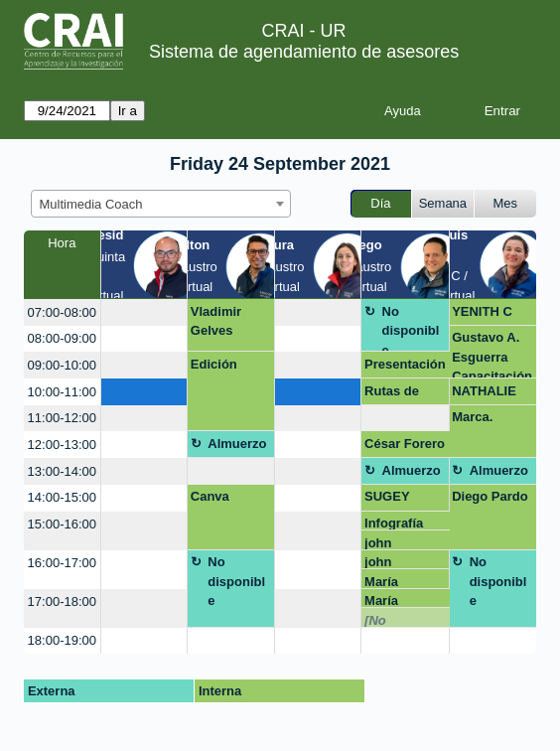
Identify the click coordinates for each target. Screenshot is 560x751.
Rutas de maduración (401, 394)
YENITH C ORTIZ (482, 315)
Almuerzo (237, 444)
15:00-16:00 (62, 524)
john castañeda (396, 543)
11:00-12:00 (62, 418)
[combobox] (161, 204)
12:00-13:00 (62, 445)
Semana (443, 203)
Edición (214, 364)
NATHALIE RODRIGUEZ (490, 394)
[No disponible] (399, 620)
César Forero (405, 444)
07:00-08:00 (62, 312)
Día (380, 203)
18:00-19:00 (62, 640)
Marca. (472, 417)
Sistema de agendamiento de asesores (304, 52)
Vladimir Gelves (216, 321)
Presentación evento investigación (405, 368)
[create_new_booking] (144, 312)
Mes (506, 203)
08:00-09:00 (62, 338)
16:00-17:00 (62, 563)
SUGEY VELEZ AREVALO (396, 500)
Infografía (394, 523)
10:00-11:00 (62, 392)
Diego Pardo (490, 496)
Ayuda (403, 111)
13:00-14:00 (62, 471)
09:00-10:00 (62, 365)
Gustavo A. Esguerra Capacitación (492, 354)
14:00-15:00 (62, 497)
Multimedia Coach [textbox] (91, 204)
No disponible (411, 328)
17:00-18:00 (62, 601)
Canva (210, 496)
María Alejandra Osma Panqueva (395, 582)
